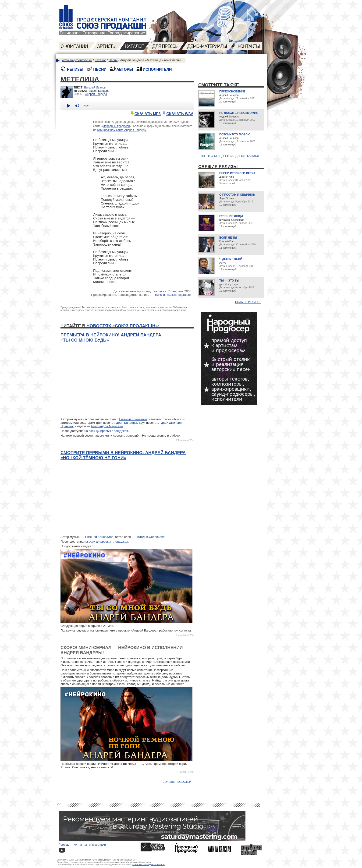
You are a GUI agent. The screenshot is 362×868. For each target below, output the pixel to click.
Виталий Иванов (95, 88)
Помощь (64, 845)
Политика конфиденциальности (149, 864)
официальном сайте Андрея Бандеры (122, 130)
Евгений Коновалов (133, 419)
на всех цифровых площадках (106, 431)
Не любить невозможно (239, 113)
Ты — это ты (229, 281)
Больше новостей (177, 782)
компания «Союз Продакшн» (173, 295)
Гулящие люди (231, 216)
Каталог (100, 60)
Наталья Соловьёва (150, 537)
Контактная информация (90, 845)
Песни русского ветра (237, 173)
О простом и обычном (237, 195)
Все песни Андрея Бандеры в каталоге (231, 156)
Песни (113, 60)
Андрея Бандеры (125, 423)
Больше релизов (248, 302)
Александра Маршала (107, 426)
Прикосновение (232, 92)
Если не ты (228, 238)
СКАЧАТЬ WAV (177, 114)
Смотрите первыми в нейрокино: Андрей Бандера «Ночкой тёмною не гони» (123, 455)
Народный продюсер (116, 126)
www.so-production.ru (77, 60)
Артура (160, 423)
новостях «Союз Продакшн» (122, 326)
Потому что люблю (235, 134)
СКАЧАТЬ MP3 (145, 114)
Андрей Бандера (96, 94)
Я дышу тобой (231, 259)
